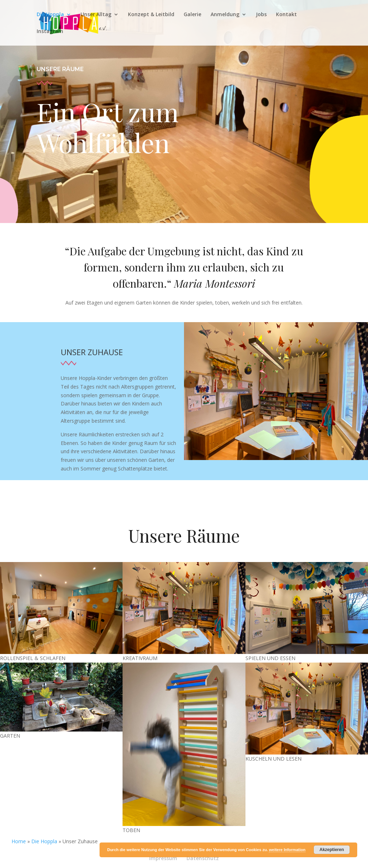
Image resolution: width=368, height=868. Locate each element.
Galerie (192, 15)
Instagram (50, 32)
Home (19, 841)
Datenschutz (203, 858)
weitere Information (287, 850)
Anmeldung (225, 15)
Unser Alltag (96, 15)
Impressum (163, 858)
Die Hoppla (50, 15)
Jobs (261, 15)
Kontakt (286, 15)
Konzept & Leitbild (151, 15)
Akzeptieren (332, 850)
